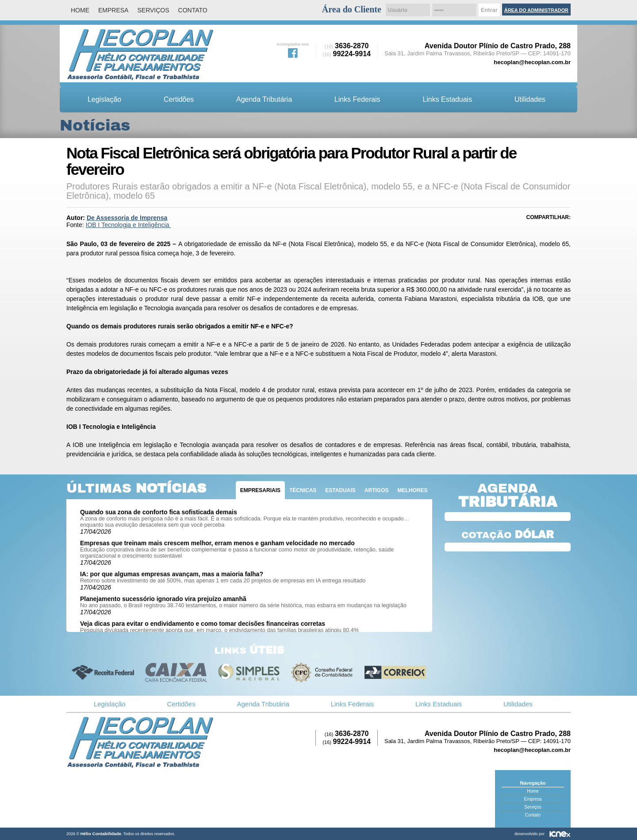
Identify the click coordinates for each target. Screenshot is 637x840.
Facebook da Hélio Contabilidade (293, 52)
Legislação (104, 99)
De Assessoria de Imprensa (127, 218)
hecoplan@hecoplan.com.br (532, 62)
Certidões (179, 99)
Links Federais (357, 99)
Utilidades (530, 99)
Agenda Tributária (264, 99)
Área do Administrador (536, 10)
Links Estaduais (447, 99)
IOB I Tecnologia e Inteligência (129, 225)
